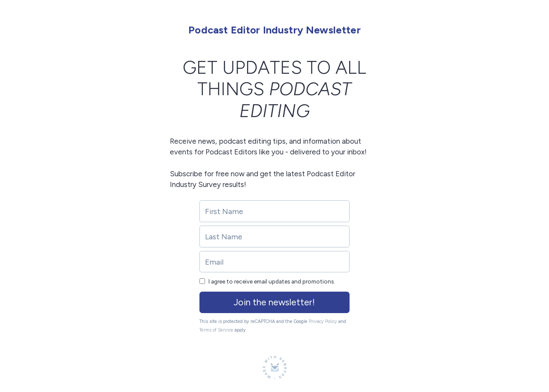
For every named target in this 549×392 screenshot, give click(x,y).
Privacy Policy (323, 321)
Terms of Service (216, 330)
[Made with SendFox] (275, 367)
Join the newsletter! (274, 302)
